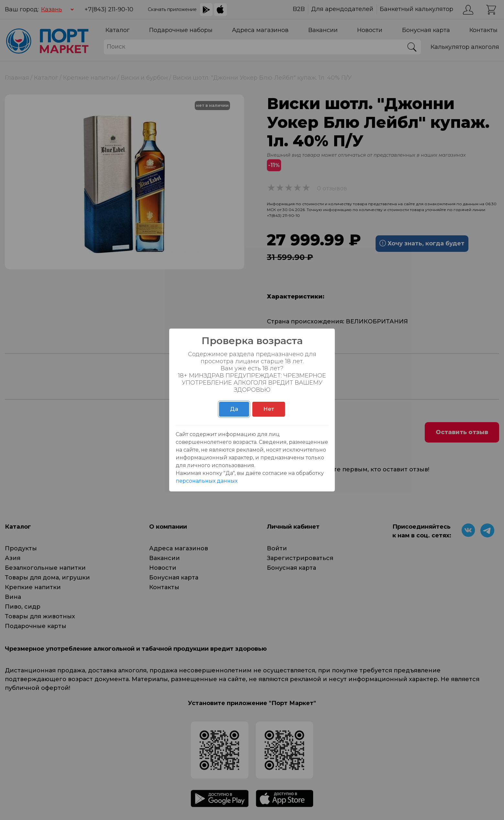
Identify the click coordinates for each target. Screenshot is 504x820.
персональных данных (207, 481)
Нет (269, 409)
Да (234, 409)
